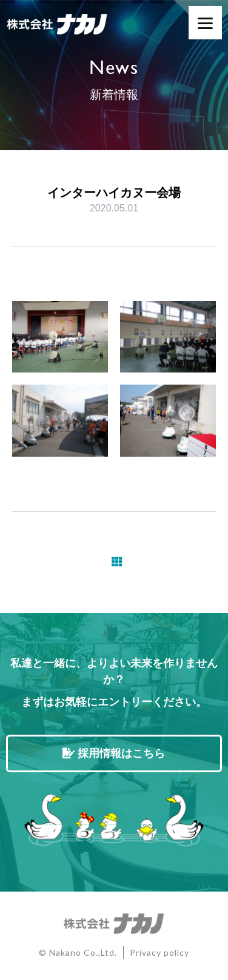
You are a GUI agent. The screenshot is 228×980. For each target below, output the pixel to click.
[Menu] (205, 23)
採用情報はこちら (114, 753)
